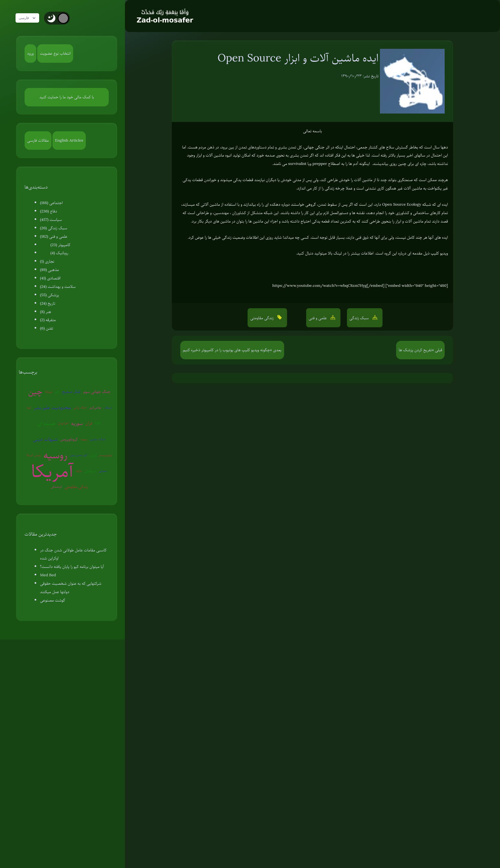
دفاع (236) (49, 211)
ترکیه (79, 471)
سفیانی (103, 471)
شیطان (108, 407)
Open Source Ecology (402, 204)
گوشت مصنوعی (53, 600)
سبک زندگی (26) (54, 228)
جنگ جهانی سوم (97, 392)
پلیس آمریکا (34, 455)
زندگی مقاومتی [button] (262, 318)
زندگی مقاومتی (76, 487)
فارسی (30, 18)
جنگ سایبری (98, 439)
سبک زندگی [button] (360, 318)
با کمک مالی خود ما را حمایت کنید (67, 97)
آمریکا (52, 471)
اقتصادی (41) (50, 278)
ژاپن (57, 391)
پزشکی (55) (50, 295)
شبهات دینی (45, 439)
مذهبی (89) (50, 270)
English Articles (69, 140)
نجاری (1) (47, 261)
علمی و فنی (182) (54, 236)
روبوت (84, 439)
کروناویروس (69, 439)
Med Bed (48, 575)
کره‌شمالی (56, 487)
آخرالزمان (63, 423)
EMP (98, 423)
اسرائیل (90, 471)
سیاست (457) (51, 220)
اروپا (29, 407)
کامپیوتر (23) (61, 245)
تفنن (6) (47, 328)
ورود (30, 53)
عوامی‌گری (95, 407)
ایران (93, 455)
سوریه (77, 423)
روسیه (55, 455)
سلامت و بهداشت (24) (58, 287)
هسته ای (46, 423)
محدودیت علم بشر (53, 407)
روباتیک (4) (59, 253)
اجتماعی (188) (51, 203)
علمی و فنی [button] (318, 318)
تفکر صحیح (72, 392)
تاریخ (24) (48, 303)
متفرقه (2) (48, 320)
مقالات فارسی (38, 140)
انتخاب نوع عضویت (55, 53)
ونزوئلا (49, 391)
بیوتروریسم (106, 455)
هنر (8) (46, 312)
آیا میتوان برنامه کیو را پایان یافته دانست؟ (72, 567)
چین (35, 391)
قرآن (89, 423)
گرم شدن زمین (78, 455)
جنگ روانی (80, 407)
